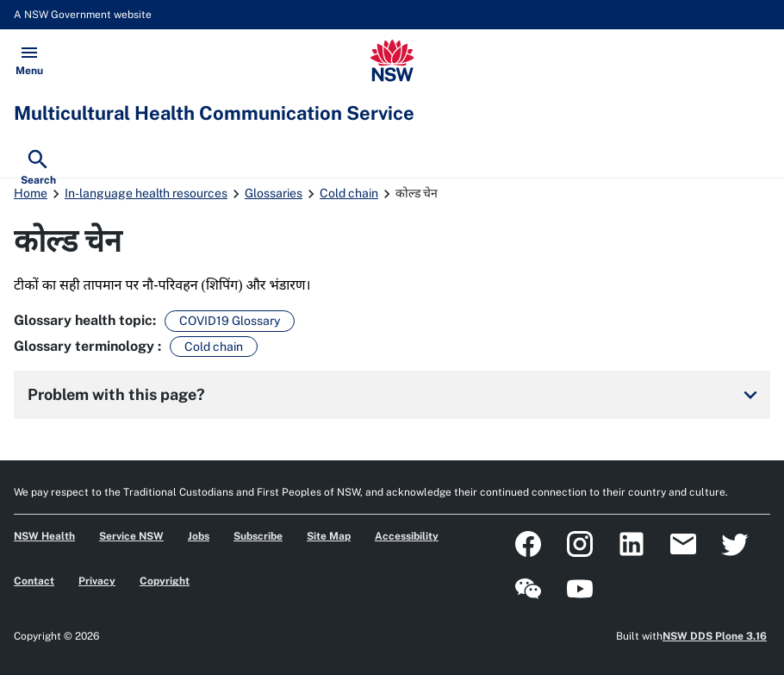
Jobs (199, 536)
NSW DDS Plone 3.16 (715, 636)
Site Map (329, 536)
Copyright (165, 581)
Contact (34, 581)
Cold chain (349, 193)
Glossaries (274, 193)
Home (31, 193)
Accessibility (407, 536)
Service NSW (131, 536)
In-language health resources (146, 193)
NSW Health (44, 536)
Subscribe (258, 536)
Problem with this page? (395, 395)
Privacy (97, 581)
